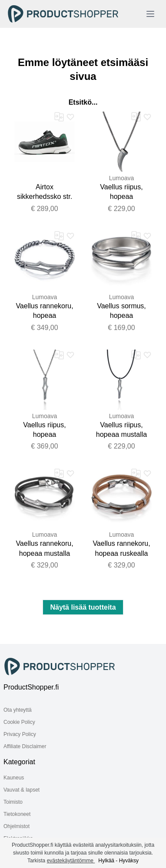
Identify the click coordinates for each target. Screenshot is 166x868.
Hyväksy (129, 861)
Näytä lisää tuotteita (83, 607)
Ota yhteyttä (18, 710)
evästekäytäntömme (71, 861)
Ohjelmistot (17, 826)
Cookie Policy (19, 722)
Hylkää (106, 861)
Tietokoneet (17, 814)
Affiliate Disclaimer (25, 746)
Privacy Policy (20, 734)
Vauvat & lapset (22, 790)
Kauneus (14, 778)
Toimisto (13, 802)
